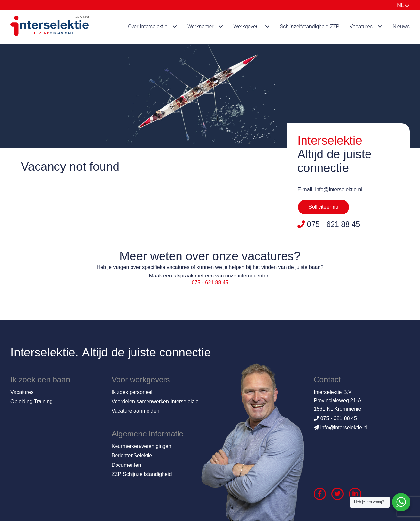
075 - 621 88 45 (210, 283)
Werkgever (245, 27)
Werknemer (201, 27)
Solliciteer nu (323, 207)
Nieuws (401, 27)
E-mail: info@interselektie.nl (330, 189)
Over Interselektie (148, 27)
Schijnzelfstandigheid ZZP (310, 27)
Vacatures (361, 27)
